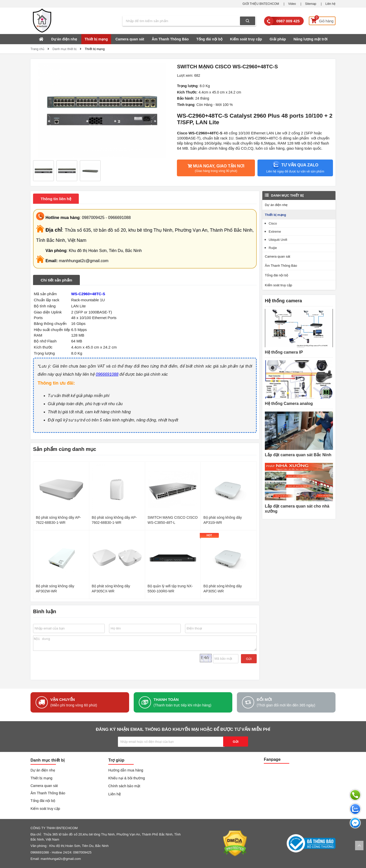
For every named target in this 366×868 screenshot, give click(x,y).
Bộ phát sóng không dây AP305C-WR (223, 589)
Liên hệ (330, 4)
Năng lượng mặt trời (311, 39)
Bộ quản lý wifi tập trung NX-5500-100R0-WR (170, 589)
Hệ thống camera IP (284, 352)
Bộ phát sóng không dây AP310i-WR (223, 520)
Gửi (249, 659)
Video (292, 4)
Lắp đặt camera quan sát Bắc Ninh (298, 455)
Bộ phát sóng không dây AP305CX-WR (111, 589)
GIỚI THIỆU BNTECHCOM (261, 4)
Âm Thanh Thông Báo (170, 39)
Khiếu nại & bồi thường (127, 778)
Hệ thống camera (283, 301)
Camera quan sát (130, 39)
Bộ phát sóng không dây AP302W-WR (55, 589)
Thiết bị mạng (96, 39)
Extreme (275, 232)
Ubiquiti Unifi (278, 240)
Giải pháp (278, 39)
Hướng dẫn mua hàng (126, 770)
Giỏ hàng (322, 20)
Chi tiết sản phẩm (56, 280)
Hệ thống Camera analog (289, 404)
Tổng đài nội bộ (210, 39)
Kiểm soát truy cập (246, 39)
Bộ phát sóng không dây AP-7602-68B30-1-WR (114, 520)
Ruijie (273, 248)
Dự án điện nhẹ (64, 39)
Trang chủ (37, 49)
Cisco (273, 223)
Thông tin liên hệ (56, 199)
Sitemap (311, 4)
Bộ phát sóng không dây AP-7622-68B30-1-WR (58, 520)
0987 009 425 (288, 21)
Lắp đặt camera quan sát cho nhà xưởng (297, 509)
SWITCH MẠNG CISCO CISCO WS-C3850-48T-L (173, 520)
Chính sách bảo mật (124, 786)
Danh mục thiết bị (65, 49)
